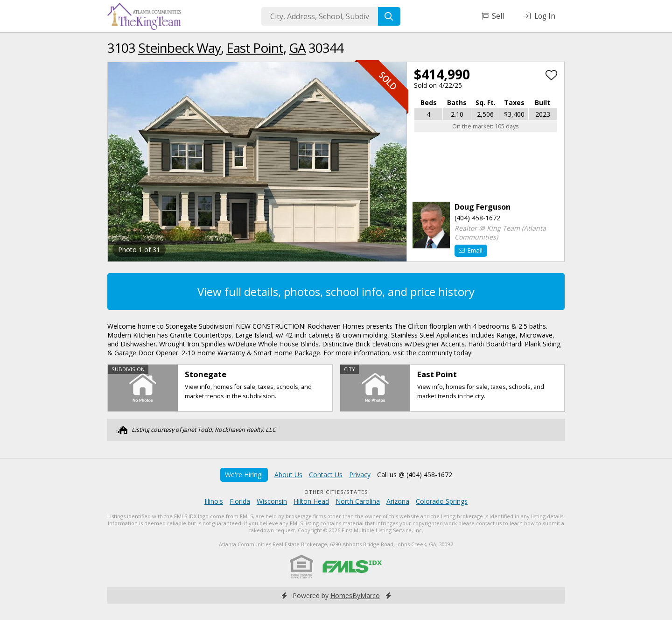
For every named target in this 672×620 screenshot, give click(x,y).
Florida (240, 501)
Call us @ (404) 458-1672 (415, 475)
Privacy (360, 475)
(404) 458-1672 (477, 218)
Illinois (214, 501)
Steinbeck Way (179, 48)
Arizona (398, 501)
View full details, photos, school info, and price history (336, 292)
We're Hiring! (244, 475)
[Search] (389, 16)
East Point (255, 48)
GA (297, 48)
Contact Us (326, 475)
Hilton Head (311, 501)
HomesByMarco (355, 595)
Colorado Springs (442, 501)
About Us (288, 475)
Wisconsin (272, 501)
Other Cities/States (336, 492)
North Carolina (358, 501)
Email (471, 250)
